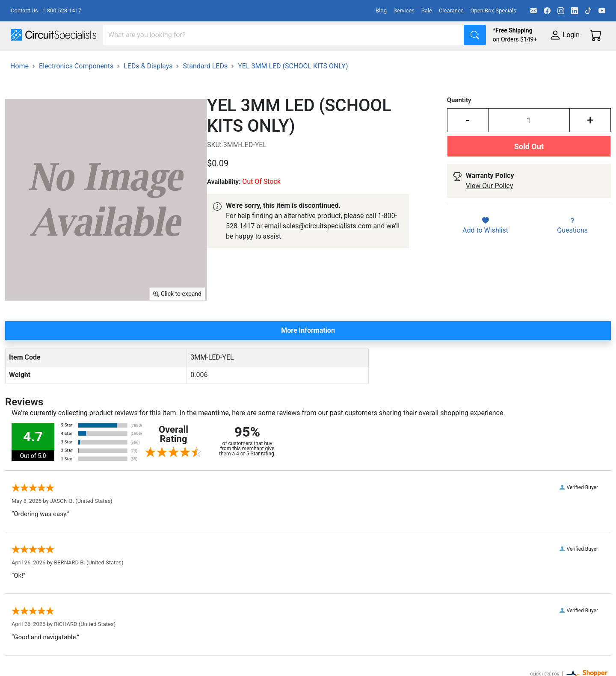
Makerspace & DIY (267, 61)
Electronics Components (461, 61)
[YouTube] (602, 11)
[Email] (533, 11)
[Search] (284, 35)
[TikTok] (588, 11)
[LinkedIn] (575, 11)
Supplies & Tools (540, 61)
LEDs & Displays (148, 88)
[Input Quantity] (529, 142)
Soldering (326, 61)
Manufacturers (74, 61)
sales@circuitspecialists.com (327, 248)
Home (19, 88)
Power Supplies (200, 61)
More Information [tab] (308, 352)
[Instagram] (561, 11)
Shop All (24, 61)
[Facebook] (547, 11)
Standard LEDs (205, 88)
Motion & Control (382, 61)
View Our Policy (490, 208)
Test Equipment (136, 61)
